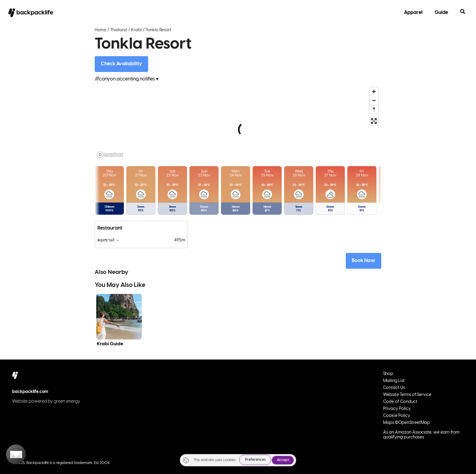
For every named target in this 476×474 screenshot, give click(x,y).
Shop (388, 374)
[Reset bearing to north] (374, 109)
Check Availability (121, 64)
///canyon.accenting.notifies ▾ (127, 79)
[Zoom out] (374, 100)
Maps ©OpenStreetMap (406, 423)
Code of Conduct (400, 402)
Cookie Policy (397, 416)
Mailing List (394, 381)
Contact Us (394, 388)
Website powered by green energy (46, 402)
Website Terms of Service (407, 395)
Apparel (413, 13)
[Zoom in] (374, 92)
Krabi (136, 30)
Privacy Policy (397, 409)
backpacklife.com (30, 392)
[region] (238, 122)
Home (100, 30)
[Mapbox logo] (110, 155)
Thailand (119, 30)
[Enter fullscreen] (374, 121)
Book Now (364, 261)
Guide (441, 13)
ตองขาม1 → (108, 240)
